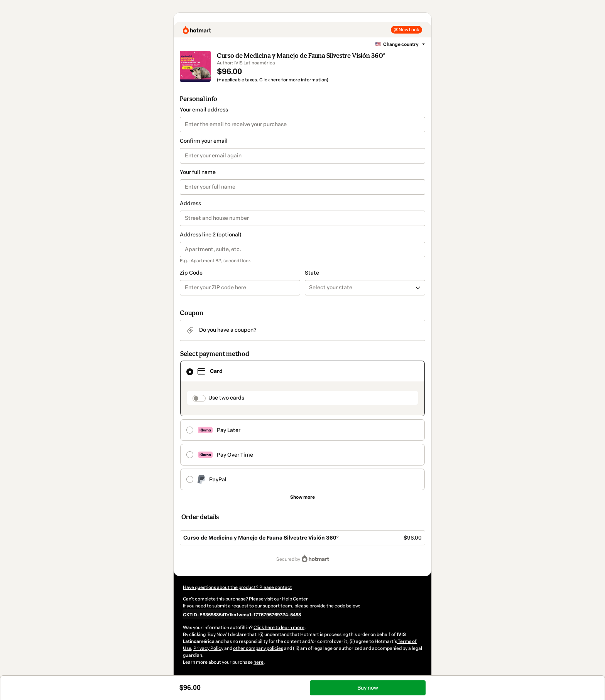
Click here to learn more (279, 627)
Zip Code (191, 273)
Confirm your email (204, 141)
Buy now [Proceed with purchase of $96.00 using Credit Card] (368, 688)
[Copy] (242, 614)
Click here (270, 80)
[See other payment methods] (302, 497)
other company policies (258, 648)
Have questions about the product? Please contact (237, 587)
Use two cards (226, 398)
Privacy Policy (208, 648)
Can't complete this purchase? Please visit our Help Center (245, 599)
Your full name (198, 172)
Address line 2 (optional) (210, 235)
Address (190, 203)
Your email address (204, 110)
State (312, 273)
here (259, 662)
